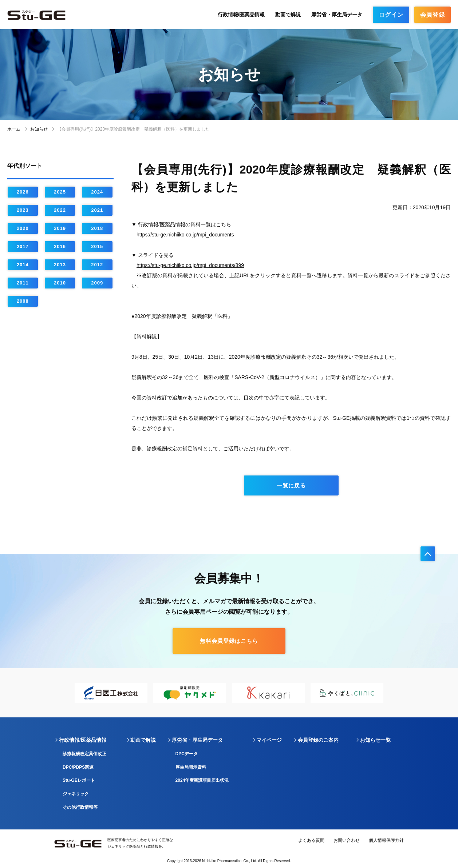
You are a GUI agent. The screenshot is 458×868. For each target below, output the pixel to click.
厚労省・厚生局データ (337, 15)
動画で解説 (288, 15)
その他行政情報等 (80, 807)
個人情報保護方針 (386, 840)
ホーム (14, 129)
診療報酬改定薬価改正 (84, 754)
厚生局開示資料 (191, 767)
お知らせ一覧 (375, 740)
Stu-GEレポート (79, 780)
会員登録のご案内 (318, 740)
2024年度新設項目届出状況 (202, 780)
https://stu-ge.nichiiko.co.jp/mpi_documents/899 (190, 265)
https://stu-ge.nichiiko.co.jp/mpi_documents (185, 235)
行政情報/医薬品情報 (241, 15)
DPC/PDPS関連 (78, 767)
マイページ (269, 740)
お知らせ (39, 129)
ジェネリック (76, 794)
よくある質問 (311, 840)
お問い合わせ (347, 840)
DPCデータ (187, 754)
